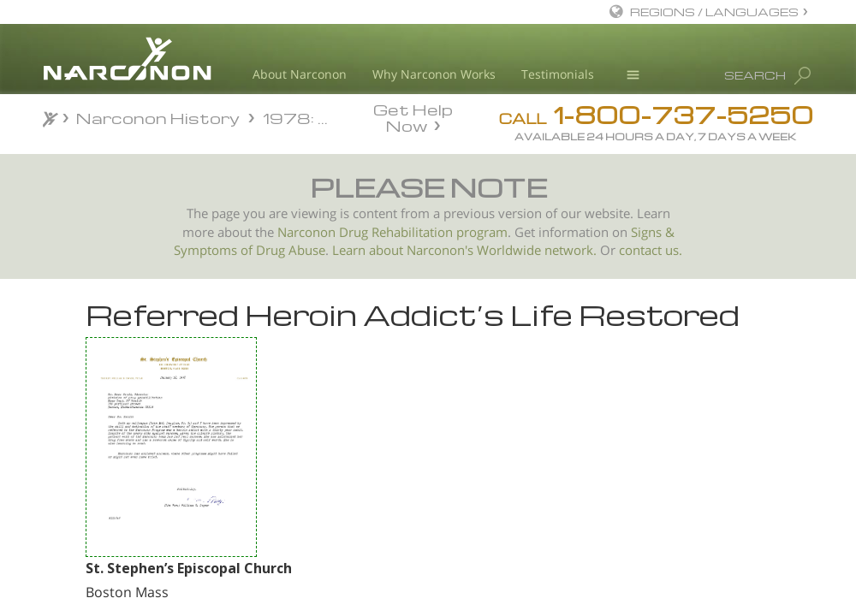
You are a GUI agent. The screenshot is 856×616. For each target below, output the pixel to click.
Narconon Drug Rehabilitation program (392, 232)
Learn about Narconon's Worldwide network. (464, 250)
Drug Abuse (291, 250)
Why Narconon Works (434, 74)
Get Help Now (413, 116)
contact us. (651, 250)
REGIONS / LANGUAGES (714, 12)
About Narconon (300, 74)
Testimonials (558, 74)
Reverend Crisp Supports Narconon (151, 463)
